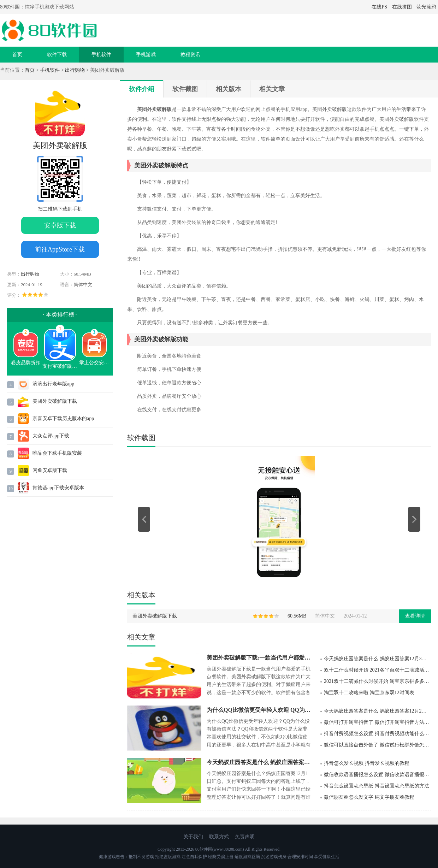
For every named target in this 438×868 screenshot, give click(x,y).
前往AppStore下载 (60, 249)
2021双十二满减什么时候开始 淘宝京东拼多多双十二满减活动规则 (377, 681)
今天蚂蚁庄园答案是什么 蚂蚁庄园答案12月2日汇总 (377, 711)
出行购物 (75, 70)
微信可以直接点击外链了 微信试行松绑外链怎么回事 (377, 745)
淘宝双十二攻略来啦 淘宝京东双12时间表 (369, 693)
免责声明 (245, 837)
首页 (17, 55)
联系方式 (219, 837)
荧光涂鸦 (426, 7)
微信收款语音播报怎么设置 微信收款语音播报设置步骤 (377, 775)
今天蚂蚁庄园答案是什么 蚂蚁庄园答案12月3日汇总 (377, 659)
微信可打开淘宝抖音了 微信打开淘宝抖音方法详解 (377, 722)
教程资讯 (190, 55)
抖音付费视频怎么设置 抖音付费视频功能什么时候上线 (377, 734)
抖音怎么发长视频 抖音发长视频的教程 (367, 763)
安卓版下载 (60, 225)
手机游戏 (146, 55)
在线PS (379, 7)
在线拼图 (402, 7)
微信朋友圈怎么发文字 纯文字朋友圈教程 (369, 797)
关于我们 (193, 837)
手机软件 (101, 55)
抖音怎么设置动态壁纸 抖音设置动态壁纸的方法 (377, 786)
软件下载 (57, 55)
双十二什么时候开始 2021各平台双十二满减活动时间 (377, 670)
